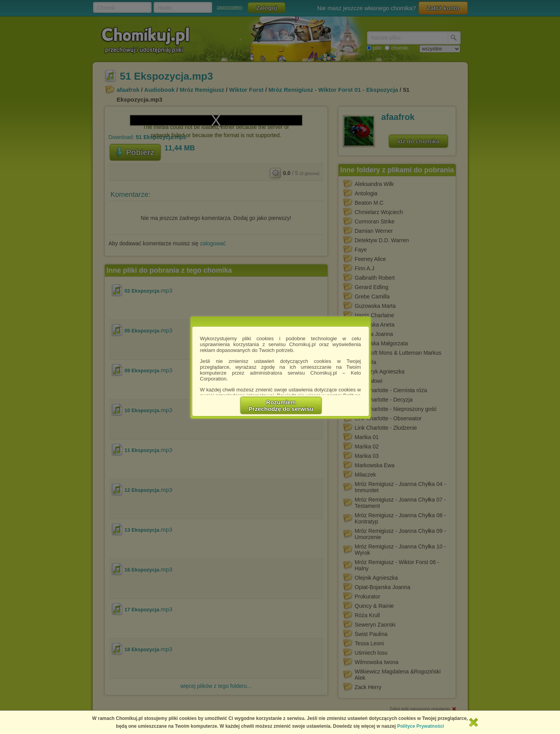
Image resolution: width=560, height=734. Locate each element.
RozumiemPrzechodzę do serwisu (281, 405)
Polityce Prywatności (420, 726)
